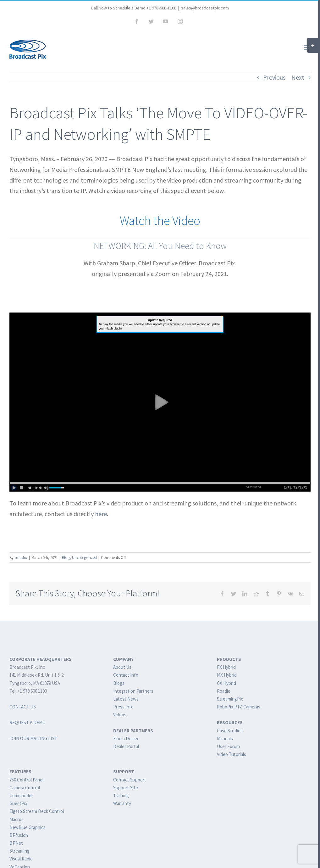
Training (121, 795)
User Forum (228, 746)
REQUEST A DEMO (28, 722)
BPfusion (19, 835)
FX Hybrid (226, 667)
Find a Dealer (126, 738)
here (101, 514)
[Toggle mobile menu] (307, 48)
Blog (66, 558)
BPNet (16, 843)
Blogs (119, 683)
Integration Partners (133, 691)
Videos (120, 715)
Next (298, 77)
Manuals (225, 738)
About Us (122, 667)
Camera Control (25, 788)
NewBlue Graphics (28, 827)
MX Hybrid (227, 675)
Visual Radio (21, 859)
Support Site (126, 788)
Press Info (123, 707)
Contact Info (126, 675)
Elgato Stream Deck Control (37, 811)
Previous (274, 77)
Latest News (126, 699)
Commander (21, 795)
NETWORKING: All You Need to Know (160, 246)
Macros (17, 819)
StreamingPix (230, 699)
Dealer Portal (126, 746)
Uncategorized (84, 558)
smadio (21, 558)
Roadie (224, 691)
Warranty (122, 803)
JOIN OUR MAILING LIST (33, 738)
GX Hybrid (226, 683)
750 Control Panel (26, 780)
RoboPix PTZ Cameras (239, 707)
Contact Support (130, 780)
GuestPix (18, 803)
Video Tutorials (232, 754)
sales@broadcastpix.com (205, 8)
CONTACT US (23, 707)
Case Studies (230, 731)
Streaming (19, 851)
